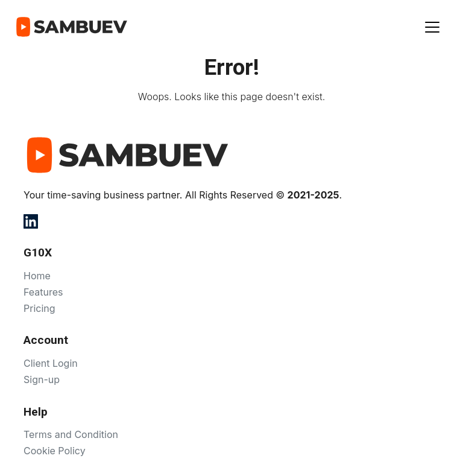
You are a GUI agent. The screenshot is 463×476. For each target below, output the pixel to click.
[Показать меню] (432, 27)
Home (37, 276)
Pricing (39, 308)
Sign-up (42, 379)
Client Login (51, 363)
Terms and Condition (71, 434)
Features (43, 292)
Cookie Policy (55, 451)
